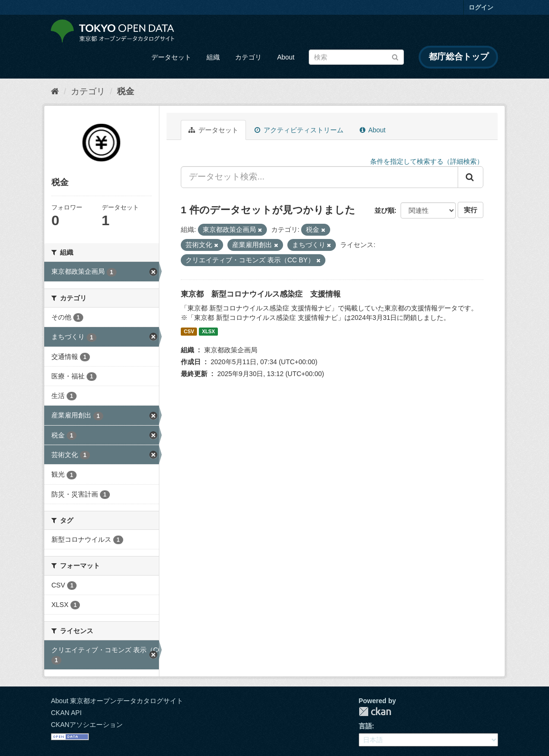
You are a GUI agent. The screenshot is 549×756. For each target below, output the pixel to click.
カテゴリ (248, 57)
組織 (213, 57)
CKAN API (66, 713)
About (286, 57)
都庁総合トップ (459, 57)
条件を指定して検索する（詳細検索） (427, 161)
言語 (365, 726)
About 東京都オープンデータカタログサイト (117, 701)
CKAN (375, 711)
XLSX (208, 331)
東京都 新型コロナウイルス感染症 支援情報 (261, 294)
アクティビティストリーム (299, 130)
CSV (189, 331)
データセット (171, 57)
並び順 (384, 210)
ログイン (481, 7)
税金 (126, 91)
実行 (471, 210)
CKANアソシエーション (87, 725)
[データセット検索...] (319, 177)
